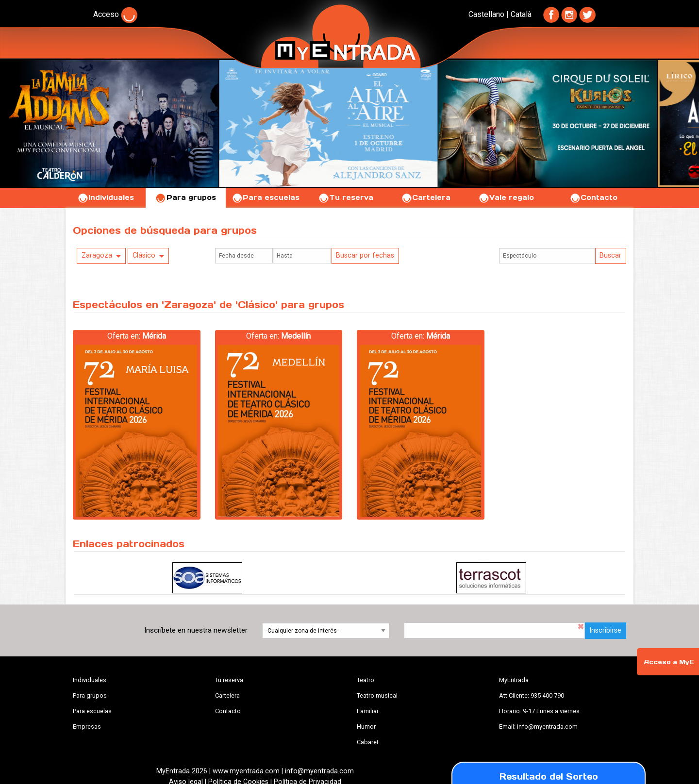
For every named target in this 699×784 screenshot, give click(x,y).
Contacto (593, 197)
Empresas (87, 727)
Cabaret (368, 742)
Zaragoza (97, 255)
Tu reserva (346, 197)
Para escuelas (266, 197)
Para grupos (186, 197)
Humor (366, 727)
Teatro (366, 680)
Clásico (144, 255)
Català (521, 14)
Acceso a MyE (669, 662)
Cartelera (426, 197)
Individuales (106, 197)
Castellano (486, 14)
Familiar (368, 711)
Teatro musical (377, 695)
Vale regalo (506, 197)
